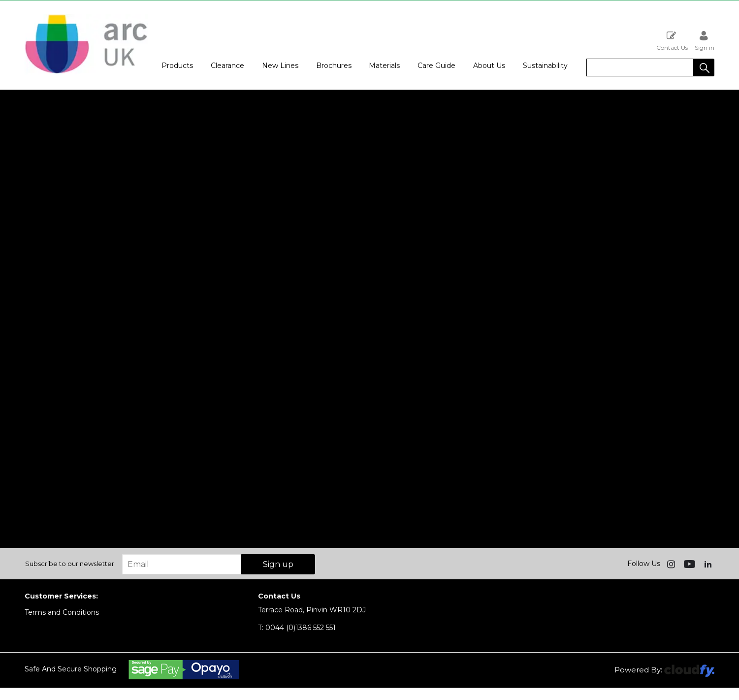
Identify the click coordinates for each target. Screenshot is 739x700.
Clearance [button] (227, 66)
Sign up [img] (278, 564)
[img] (672, 564)
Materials (384, 66)
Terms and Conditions (62, 612)
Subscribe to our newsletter (70, 564)
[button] (704, 67)
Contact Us (672, 41)
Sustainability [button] (545, 66)
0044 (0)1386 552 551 (297, 628)
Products (177, 66)
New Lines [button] (280, 66)
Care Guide (436, 66)
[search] (640, 67)
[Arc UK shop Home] (86, 73)
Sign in (705, 41)
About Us (489, 66)
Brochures (334, 66)
